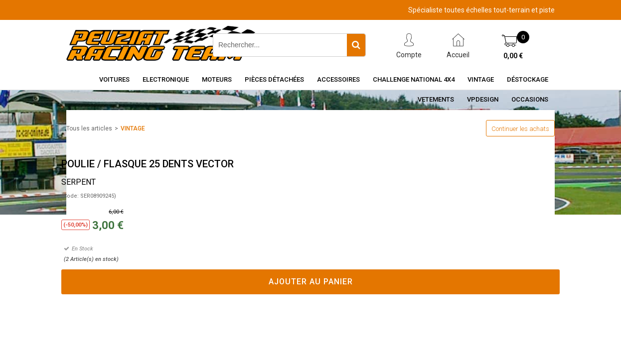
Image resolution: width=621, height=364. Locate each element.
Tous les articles (89, 128)
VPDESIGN (483, 99)
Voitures (114, 79)
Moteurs (217, 79)
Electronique (166, 79)
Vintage (481, 79)
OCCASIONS (530, 99)
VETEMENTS (436, 99)
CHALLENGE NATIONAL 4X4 (414, 79)
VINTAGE (133, 128)
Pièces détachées (274, 79)
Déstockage (528, 79)
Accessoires (338, 79)
